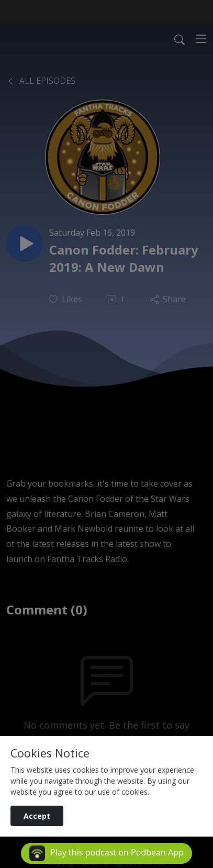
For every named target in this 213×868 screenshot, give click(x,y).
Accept (37, 816)
